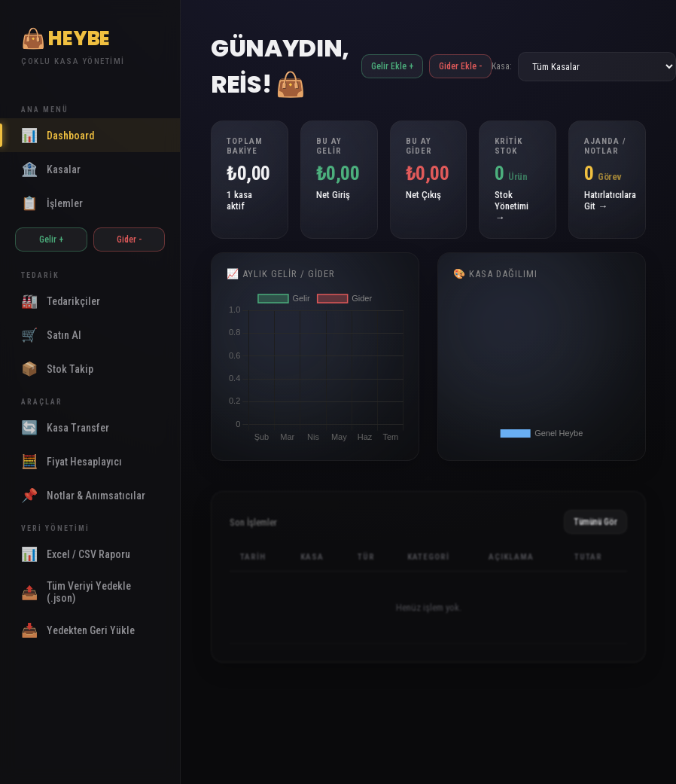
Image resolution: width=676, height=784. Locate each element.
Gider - (129, 239)
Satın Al (51, 335)
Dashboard (58, 135)
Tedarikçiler (61, 301)
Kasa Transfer (65, 427)
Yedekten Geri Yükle (78, 630)
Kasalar (51, 169)
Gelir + (51, 239)
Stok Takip (57, 369)
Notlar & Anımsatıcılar (83, 495)
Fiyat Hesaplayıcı (72, 461)
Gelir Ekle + (392, 66)
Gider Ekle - (460, 66)
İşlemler (52, 203)
